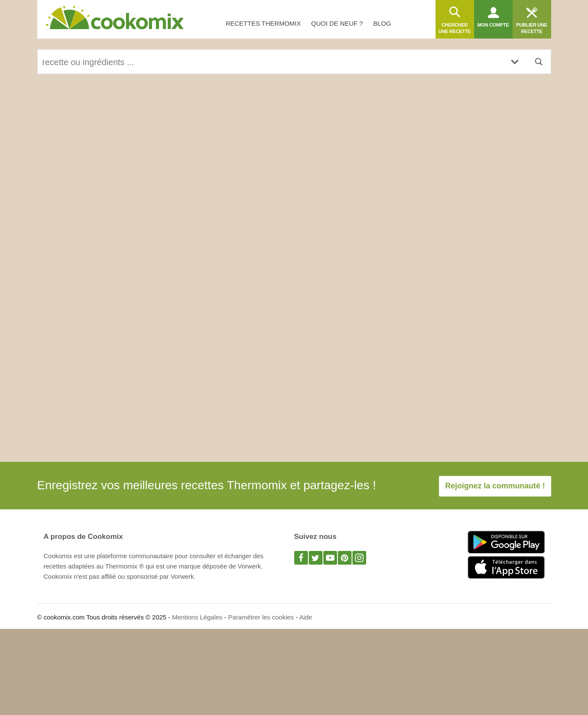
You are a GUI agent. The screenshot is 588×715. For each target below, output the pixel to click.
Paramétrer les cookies (261, 617)
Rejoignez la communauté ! (495, 486)
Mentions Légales (197, 617)
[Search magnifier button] (539, 62)
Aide (306, 617)
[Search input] (271, 62)
